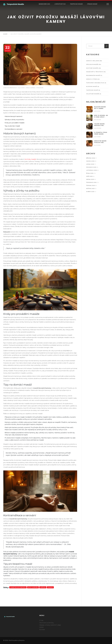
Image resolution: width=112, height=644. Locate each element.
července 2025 (93, 182)
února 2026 (91, 161)
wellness (43, 587)
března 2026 (92, 158)
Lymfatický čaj (60, 4)
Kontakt (42, 630)
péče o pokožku (33, 587)
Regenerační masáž (94, 75)
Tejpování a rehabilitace (96, 83)
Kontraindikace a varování (13, 129)
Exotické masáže (94, 68)
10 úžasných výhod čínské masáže (101, 133)
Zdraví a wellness (31, 88)
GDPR (41, 627)
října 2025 (91, 173)
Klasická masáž (93, 86)
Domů (5, 34)
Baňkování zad (44, 4)
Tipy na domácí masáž (12, 126)
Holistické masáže (94, 94)
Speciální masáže (94, 64)
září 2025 (90, 176)
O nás (41, 620)
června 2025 (92, 185)
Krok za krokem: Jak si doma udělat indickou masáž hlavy (101, 116)
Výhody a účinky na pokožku (14, 120)
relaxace (50, 587)
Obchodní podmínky (47, 623)
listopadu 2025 (93, 170)
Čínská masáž (92, 4)
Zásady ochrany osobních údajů (50, 625)
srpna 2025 (91, 179)
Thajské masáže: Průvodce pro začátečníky (100, 125)
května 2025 (91, 188)
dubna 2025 (91, 192)
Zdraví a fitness (93, 79)
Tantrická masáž (76, 4)
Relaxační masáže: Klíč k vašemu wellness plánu (100, 108)
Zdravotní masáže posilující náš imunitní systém (100, 142)
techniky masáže (31, 159)
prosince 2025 (92, 167)
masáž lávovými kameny (18, 587)
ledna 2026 (91, 164)
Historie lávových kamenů (14, 116)
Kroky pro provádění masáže (15, 123)
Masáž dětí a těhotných (96, 72)
